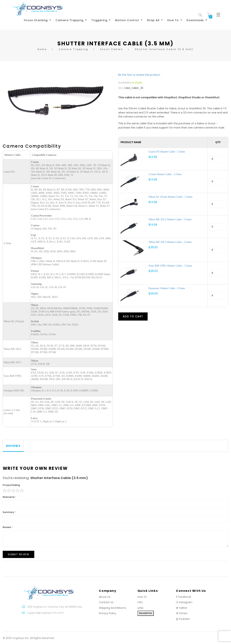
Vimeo (183, 613)
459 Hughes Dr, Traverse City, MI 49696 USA (55, 607)
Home (42, 49)
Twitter (183, 608)
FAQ (140, 602)
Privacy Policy (108, 613)
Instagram (186, 602)
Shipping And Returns (113, 608)
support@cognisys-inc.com (46, 613)
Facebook (185, 597)
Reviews (13, 446)
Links (140, 608)
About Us (105, 597)
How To (142, 597)
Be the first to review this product (139, 75)
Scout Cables (112, 49)
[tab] (13, 446)
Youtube (184, 619)
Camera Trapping (74, 49)
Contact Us (106, 602)
